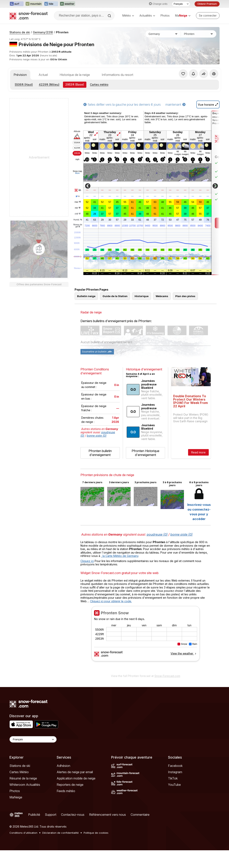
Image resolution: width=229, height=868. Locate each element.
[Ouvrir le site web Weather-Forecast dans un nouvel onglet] (67, 4)
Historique (142, 296)
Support (51, 815)
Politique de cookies (96, 833)
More (77, 173)
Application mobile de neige (76, 778)
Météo (128, 15)
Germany (43, 32)
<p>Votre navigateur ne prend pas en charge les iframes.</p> (146, 639)
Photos (165, 15)
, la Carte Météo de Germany (120, 556)
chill (78, 214)
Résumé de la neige (23, 778)
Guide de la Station (115, 296)
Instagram (175, 772)
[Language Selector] (33, 739)
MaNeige (16, 797)
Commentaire (140, 815)
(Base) (75, 84)
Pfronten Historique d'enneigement (145, 453)
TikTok (173, 778)
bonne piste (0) (97, 436)
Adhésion (63, 766)
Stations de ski (20, 32)
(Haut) (24, 84)
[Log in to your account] (208, 16)
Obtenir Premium (207, 4)
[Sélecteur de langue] (181, 4)
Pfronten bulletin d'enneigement (100, 453)
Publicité (34, 815)
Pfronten (62, 32)
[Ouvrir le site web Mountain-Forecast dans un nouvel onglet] (34, 4)
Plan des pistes (185, 296)
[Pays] (163, 34)
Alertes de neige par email (75, 772)
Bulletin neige (86, 296)
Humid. (78, 220)
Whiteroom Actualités (25, 785)
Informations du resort (117, 75)
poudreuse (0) (157, 534)
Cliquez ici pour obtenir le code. (111, 601)
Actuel (43, 75)
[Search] (110, 16)
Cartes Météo (19, 772)
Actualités (147, 15)
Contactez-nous (73, 815)
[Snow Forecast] (29, 16)
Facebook (175, 766)
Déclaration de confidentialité (60, 833)
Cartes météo (99, 84)
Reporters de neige (70, 785)
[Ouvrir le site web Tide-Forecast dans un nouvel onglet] (51, 4)
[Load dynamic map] (39, 249)
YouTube (174, 785)
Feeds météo (66, 791)
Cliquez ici (87, 561)
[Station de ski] (199, 34)
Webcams (162, 296)
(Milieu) (49, 84)
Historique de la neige (75, 75)
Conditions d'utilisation (23, 833)
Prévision (20, 75)
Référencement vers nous (108, 815)
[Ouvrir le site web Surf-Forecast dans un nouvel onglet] (17, 4)
